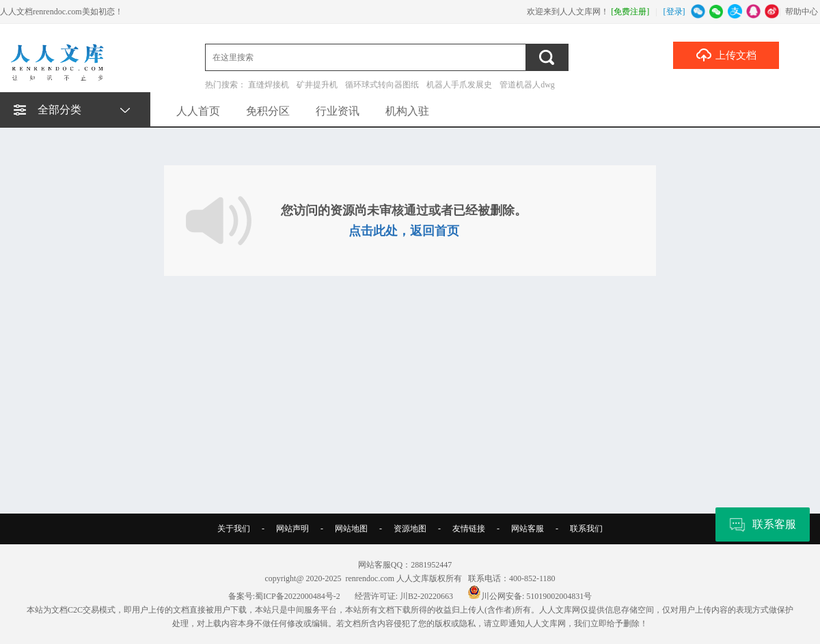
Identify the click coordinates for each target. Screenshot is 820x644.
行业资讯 (338, 111)
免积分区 (268, 111)
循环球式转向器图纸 (382, 85)
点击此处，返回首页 (404, 231)
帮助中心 (802, 12)
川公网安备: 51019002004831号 (530, 596)
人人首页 (198, 111)
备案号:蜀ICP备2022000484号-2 (284, 596)
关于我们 (234, 529)
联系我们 (586, 529)
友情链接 (469, 529)
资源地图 (410, 529)
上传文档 (726, 55)
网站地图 (351, 529)
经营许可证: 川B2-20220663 (404, 596)
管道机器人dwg (527, 85)
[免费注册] (630, 12)
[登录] (674, 12)
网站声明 (292, 529)
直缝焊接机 (269, 85)
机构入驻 (407, 111)
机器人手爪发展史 (459, 85)
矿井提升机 (317, 85)
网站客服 (528, 529)
